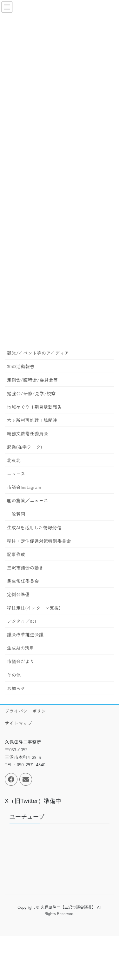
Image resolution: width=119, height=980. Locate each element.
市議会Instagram (24, 487)
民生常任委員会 (23, 581)
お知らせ (16, 688)
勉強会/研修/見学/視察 (31, 393)
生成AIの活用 (20, 648)
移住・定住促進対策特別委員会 (39, 541)
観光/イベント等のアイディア (38, 353)
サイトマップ (18, 723)
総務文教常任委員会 (28, 433)
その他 (14, 675)
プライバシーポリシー (28, 711)
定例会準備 (18, 594)
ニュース (16, 474)
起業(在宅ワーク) (25, 447)
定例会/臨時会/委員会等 (32, 380)
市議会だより (21, 661)
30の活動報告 (21, 366)
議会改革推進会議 (25, 634)
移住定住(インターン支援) (34, 608)
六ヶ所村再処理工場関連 (32, 420)
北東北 (14, 460)
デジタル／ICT (22, 621)
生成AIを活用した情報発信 (34, 527)
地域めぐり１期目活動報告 (34, 407)
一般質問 (16, 514)
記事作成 (16, 554)
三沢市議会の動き (25, 568)
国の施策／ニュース (28, 500)
